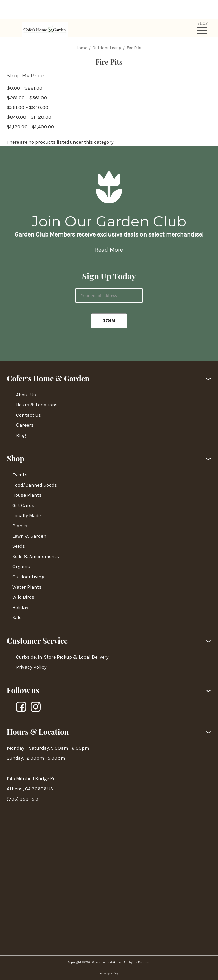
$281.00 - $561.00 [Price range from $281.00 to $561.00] (27, 98)
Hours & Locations (37, 405)
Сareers (25, 425)
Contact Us (29, 415)
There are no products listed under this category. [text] (61, 142)
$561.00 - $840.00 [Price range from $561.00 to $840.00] (28, 107)
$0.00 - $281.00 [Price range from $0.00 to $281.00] (25, 88)
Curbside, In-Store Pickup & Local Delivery (62, 657)
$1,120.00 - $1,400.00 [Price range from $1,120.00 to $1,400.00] (30, 127)
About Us (26, 395)
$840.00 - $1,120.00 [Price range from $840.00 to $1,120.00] (29, 117)
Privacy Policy (31, 667)
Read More (109, 250)
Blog (21, 435)
